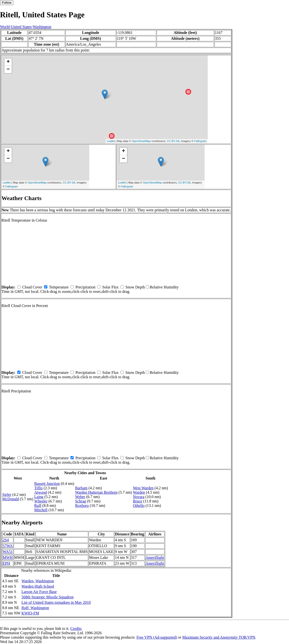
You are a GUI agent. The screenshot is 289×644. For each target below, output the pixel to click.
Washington (42, 27)
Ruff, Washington (35, 608)
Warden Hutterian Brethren (96, 492)
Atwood (41, 492)
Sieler (7, 495)
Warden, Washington (38, 581)
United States (21, 27)
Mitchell (41, 510)
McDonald (10, 499)
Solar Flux (110, 287)
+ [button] (8, 62)
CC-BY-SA (173, 141)
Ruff (38, 506)
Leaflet (111, 141)
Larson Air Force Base (39, 592)
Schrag (80, 501)
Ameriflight (155, 557)
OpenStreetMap (141, 141)
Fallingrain (200, 141)
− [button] (8, 70)
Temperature (59, 287)
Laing (39, 497)
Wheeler (41, 501)
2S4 (6, 540)
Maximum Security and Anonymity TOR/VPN (219, 637)
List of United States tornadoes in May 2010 (56, 602)
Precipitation (85, 287)
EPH (6, 563)
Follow (7, 3)
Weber (80, 497)
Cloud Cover (32, 287)
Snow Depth (135, 287)
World (5, 27)
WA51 (8, 552)
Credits (76, 629)
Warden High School (38, 586)
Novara (139, 497)
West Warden (143, 488)
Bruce (138, 501)
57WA (8, 546)
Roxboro (82, 506)
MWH (8, 557)
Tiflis (39, 488)
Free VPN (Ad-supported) (157, 637)
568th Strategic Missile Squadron (48, 597)
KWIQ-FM (30, 613)
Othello (139, 506)
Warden (139, 492)
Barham (81, 488)
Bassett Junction (47, 484)
